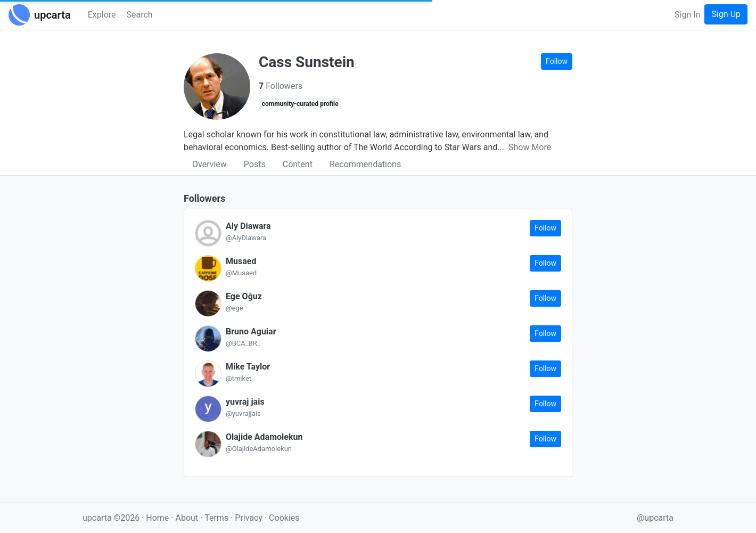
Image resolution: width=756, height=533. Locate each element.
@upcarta (655, 518)
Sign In (687, 15)
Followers (281, 86)
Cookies (284, 518)
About (187, 518)
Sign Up (726, 14)
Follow (557, 61)
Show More (530, 147)
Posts (255, 164)
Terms (217, 518)
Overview (209, 164)
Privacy (250, 518)
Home (157, 518)
